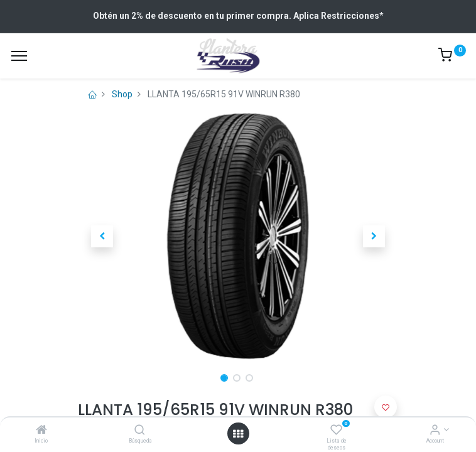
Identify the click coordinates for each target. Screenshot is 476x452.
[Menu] (19, 56)
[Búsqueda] (140, 431)
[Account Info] (435, 431)
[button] (102, 236)
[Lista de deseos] (336, 431)
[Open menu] (238, 434)
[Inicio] (41, 431)
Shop (122, 94)
